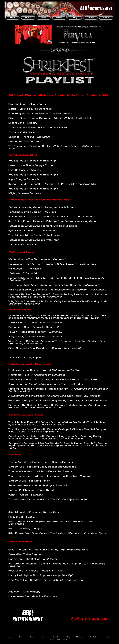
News (32, 637)
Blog (68, 637)
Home (10, 637)
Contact (93, 637)
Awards (56, 637)
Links (108, 637)
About (21, 637)
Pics (43, 637)
